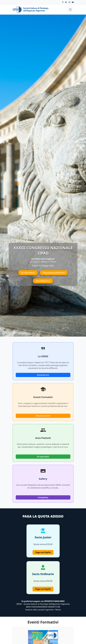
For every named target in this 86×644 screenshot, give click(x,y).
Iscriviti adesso (28, 273)
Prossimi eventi (43, 416)
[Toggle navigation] (70, 10)
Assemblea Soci (43, 281)
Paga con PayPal (43, 552)
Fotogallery (43, 497)
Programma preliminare (54, 273)
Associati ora (43, 375)
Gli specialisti (43, 457)
